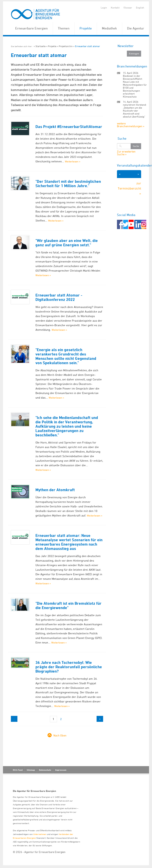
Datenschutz (45, 770)
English (140, 8)
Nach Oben (60, 735)
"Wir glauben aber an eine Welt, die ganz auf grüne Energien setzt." (67, 243)
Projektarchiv (66, 46)
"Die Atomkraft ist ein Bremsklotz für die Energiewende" (68, 606)
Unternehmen (40, 834)
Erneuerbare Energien (31, 28)
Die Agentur (136, 28)
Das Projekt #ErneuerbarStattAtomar (69, 127)
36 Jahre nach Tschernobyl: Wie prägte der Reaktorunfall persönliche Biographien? (69, 667)
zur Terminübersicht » (129, 188)
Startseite (40, 46)
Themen (64, 28)
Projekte (86, 28)
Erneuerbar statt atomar (87, 46)
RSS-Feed (18, 770)
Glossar (128, 8)
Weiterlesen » (73, 161)
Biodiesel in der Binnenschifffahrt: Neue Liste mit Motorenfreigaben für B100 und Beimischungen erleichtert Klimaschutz (135, 86)
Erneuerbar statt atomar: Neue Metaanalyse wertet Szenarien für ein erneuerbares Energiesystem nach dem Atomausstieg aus (69, 542)
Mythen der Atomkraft (55, 490)
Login (104, 8)
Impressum (61, 770)
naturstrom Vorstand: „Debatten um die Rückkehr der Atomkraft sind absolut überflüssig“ (135, 111)
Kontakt (115, 8)
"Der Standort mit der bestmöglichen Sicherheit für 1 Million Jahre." (68, 184)
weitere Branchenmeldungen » (131, 125)
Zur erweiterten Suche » (126, 153)
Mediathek (109, 28)
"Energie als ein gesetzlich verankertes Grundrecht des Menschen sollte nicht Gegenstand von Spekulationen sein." (66, 356)
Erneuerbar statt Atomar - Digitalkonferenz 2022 (59, 297)
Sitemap (31, 770)
